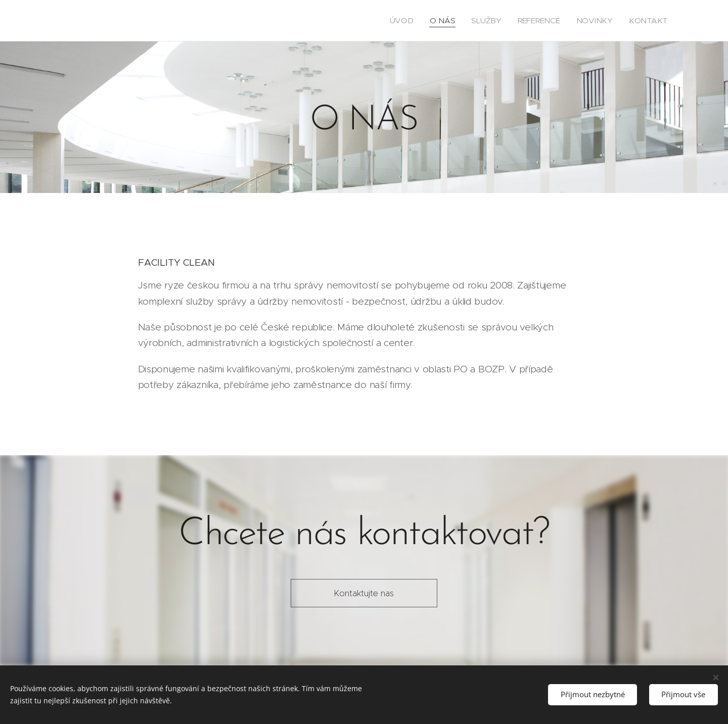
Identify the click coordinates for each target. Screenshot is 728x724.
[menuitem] (430, 21)
